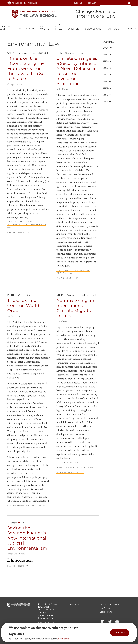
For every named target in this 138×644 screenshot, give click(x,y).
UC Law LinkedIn (103, 622)
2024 (107, 61)
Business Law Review (110, 604)
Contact (92, 3)
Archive (74, 29)
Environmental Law (18, 232)
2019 (107, 95)
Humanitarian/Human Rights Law (75, 468)
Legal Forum (106, 612)
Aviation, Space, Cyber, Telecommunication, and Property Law (27, 225)
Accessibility (75, 604)
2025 (107, 55)
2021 (107, 82)
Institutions (38, 506)
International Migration (70, 473)
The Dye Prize (59, 27)
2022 (107, 75)
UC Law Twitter (110, 622)
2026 (107, 48)
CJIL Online (45, 28)
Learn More (64, 639)
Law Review (105, 608)
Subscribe (79, 3)
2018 (107, 102)
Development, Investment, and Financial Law (73, 272)
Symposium (115, 29)
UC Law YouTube (117, 622)
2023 (107, 68)
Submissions (93, 29)
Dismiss (120, 633)
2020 (107, 88)
